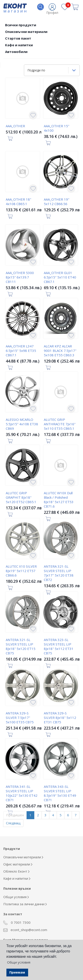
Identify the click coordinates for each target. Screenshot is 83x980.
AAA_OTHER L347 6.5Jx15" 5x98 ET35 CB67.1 (21, 351)
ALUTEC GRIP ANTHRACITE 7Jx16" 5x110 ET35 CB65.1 (60, 424)
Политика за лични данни (25, 904)
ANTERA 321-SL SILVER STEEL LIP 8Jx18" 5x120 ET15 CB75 (21, 646)
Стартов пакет (18, 38)
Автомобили (16, 52)
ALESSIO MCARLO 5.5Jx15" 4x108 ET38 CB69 (22, 424)
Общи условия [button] (19, 962)
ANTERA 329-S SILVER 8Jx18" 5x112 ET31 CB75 (60, 718)
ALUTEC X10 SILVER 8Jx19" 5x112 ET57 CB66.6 (21, 571)
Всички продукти (21, 25)
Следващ (13, 823)
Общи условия (16, 897)
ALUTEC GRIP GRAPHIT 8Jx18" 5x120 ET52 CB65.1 (21, 497)
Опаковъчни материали (26, 32)
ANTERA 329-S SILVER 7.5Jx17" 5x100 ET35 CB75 (20, 718)
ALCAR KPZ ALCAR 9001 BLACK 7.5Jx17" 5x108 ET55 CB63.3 (60, 351)
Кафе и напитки (19, 45)
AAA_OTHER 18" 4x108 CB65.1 (18, 202)
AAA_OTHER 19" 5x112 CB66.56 (57, 202)
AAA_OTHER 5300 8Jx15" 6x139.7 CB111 (20, 277)
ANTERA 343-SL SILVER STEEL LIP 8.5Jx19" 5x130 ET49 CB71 (60, 793)
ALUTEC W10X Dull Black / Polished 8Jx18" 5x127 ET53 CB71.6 (59, 500)
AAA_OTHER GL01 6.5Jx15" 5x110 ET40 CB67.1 (60, 277)
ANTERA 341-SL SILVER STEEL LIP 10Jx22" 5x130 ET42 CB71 (22, 793)
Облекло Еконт (16, 871)
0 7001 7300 (17, 923)
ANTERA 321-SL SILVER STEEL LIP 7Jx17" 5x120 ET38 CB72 (59, 573)
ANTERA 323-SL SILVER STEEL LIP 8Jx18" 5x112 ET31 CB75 (59, 646)
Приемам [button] (17, 972)
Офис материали (18, 864)
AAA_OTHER (15, 126)
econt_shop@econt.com (25, 930)
